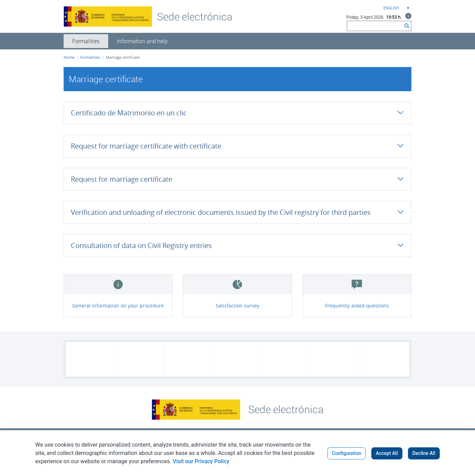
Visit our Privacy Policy (201, 461)
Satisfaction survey (237, 306)
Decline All (424, 453)
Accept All (387, 453)
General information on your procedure (118, 306)
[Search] (375, 26)
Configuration (347, 453)
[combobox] (396, 8)
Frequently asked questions (357, 306)
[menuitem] (86, 41)
